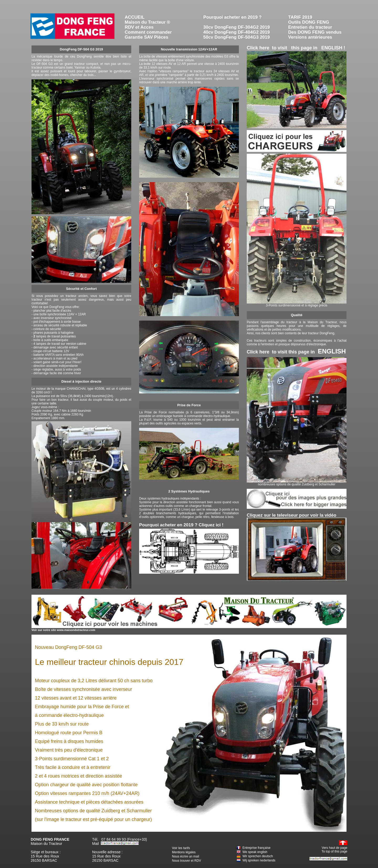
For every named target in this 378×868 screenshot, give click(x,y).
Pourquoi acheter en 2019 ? (233, 17)
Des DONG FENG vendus (315, 32)
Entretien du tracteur (310, 27)
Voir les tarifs (181, 848)
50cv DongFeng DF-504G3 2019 (237, 37)
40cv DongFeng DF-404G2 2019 (237, 32)
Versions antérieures (310, 37)
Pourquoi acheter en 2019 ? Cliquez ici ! (181, 525)
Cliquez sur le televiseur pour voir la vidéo (292, 515)
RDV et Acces (139, 27)
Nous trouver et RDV (187, 861)
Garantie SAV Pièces (146, 37)
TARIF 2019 (300, 17)
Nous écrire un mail (185, 856)
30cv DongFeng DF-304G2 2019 (237, 27)
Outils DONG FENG (309, 22)
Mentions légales (184, 852)
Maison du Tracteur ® (147, 22)
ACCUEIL (135, 17)
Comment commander (148, 32)
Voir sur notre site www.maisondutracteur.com (63, 630)
